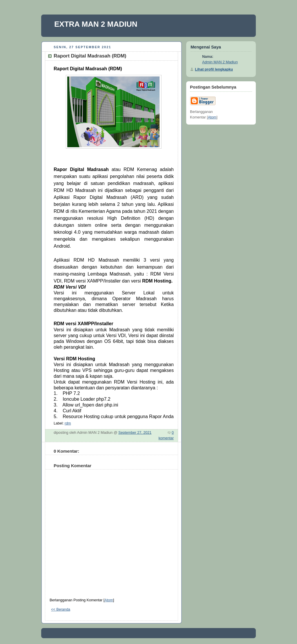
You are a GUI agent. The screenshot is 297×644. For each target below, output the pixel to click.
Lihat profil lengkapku (214, 69)
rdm (68, 423)
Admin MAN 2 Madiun (220, 62)
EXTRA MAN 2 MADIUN (96, 24)
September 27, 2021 (135, 433)
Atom (109, 600)
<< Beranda (61, 609)
